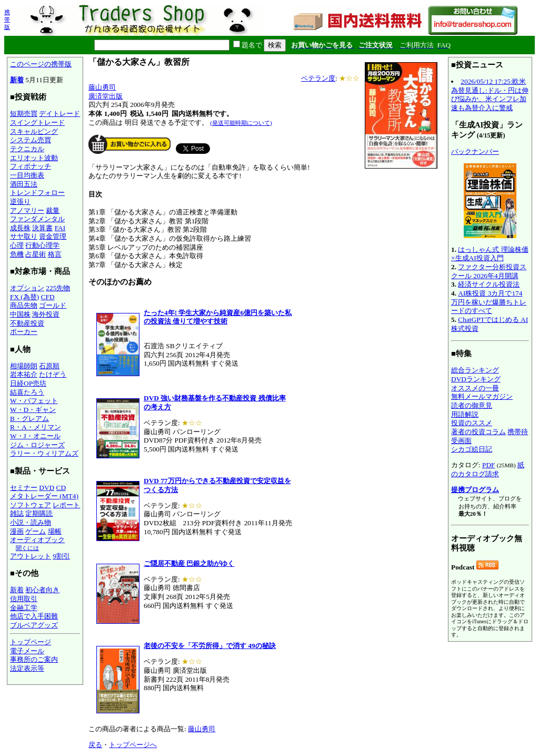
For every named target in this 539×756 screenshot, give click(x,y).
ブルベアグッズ (34, 625)
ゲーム (36, 531)
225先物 (58, 288)
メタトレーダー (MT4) (44, 496)
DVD (47, 488)
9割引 (61, 556)
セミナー (24, 488)
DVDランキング (476, 379)
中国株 (20, 314)
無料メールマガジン (482, 396)
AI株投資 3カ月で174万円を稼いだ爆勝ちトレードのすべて (489, 302)
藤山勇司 (102, 87)
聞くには (27, 548)
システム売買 (31, 140)
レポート (66, 505)
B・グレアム (29, 419)
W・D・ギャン (33, 410)
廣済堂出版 (106, 96)
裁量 (53, 210)
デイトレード (59, 114)
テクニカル (27, 149)
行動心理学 (42, 245)
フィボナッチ (31, 166)
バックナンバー (475, 151)
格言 (55, 254)
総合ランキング (475, 370)
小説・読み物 (31, 522)
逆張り (20, 202)
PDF (488, 465)
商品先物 (24, 305)
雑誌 (17, 513)
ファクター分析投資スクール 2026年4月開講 (489, 271)
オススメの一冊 (475, 388)
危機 (17, 254)
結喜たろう (27, 392)
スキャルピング (34, 131)
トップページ (31, 642)
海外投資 (46, 314)
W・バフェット (34, 401)
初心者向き (42, 590)
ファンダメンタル (37, 219)
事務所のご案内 (34, 659)
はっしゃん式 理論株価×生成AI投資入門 (490, 254)
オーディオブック (37, 540)
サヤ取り (24, 236)
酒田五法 (24, 184)
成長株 (20, 228)
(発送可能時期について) (241, 123)
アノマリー (27, 210)
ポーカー (24, 332)
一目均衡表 (27, 175)
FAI (60, 228)
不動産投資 (27, 323)
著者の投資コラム (478, 432)
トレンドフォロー (37, 193)
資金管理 (53, 236)
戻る (95, 745)
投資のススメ (472, 423)
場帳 (55, 531)
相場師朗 (24, 366)
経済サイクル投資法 (489, 284)
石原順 (49, 366)
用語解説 (465, 414)
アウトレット (31, 556)
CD (61, 488)
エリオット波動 (34, 158)
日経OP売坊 (28, 383)
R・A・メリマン (36, 427)
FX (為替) (24, 297)
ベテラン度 (318, 78)
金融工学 (24, 608)
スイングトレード (37, 122)
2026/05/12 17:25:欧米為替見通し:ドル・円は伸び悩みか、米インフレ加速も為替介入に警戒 (490, 95)
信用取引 (24, 599)
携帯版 (7, 19)
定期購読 (39, 513)
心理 (17, 245)
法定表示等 (27, 668)
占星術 (36, 254)
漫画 (17, 531)
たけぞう (53, 374)
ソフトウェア (31, 505)
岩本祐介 (24, 374)
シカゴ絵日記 (472, 449)
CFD (48, 297)
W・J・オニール (35, 436)
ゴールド (53, 305)
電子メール (27, 651)
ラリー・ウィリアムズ (44, 453)
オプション (27, 288)
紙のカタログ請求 (488, 469)
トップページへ (133, 745)
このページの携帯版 (41, 64)
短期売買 (24, 114)
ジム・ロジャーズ (37, 445)
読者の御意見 (472, 405)
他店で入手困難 (34, 616)
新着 (17, 80)
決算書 (42, 228)
